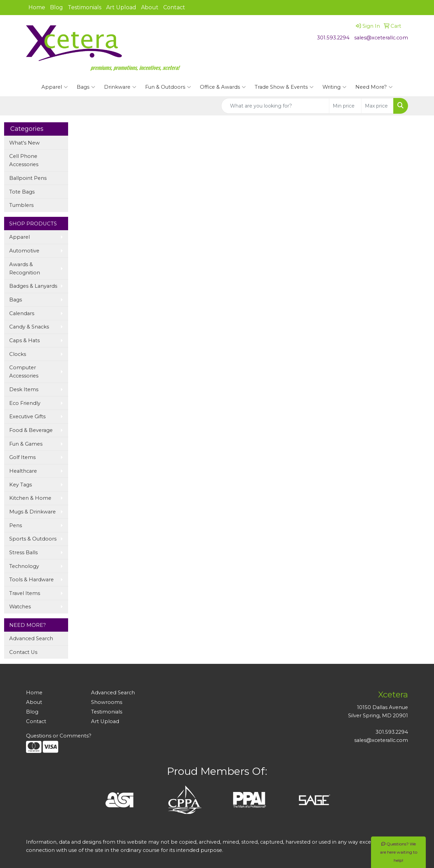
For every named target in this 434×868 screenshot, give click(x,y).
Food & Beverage (31, 430)
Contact (174, 7)
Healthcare (23, 471)
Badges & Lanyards (33, 286)
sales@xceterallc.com (381, 38)
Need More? (374, 87)
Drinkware (120, 87)
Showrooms (107, 702)
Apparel (55, 87)
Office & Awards (223, 87)
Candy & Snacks (29, 327)
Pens (16, 525)
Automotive (24, 251)
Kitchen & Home (30, 498)
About (150, 7)
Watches (20, 607)
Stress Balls (23, 553)
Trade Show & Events (284, 87)
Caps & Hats (24, 340)
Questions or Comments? (59, 736)
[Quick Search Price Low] (345, 106)
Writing (334, 87)
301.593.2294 (333, 38)
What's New (24, 143)
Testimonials (85, 7)
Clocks (18, 354)
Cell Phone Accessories (24, 160)
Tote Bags (22, 192)
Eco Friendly (25, 403)
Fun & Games (26, 444)
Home (37, 7)
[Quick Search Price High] (377, 106)
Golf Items (22, 457)
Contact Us (23, 652)
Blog (56, 7)
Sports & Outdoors (33, 539)
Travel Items (25, 593)
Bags (86, 87)
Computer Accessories (24, 372)
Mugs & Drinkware (33, 512)
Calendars (22, 313)
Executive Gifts (27, 417)
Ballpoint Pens (28, 178)
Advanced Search (31, 638)
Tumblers (21, 205)
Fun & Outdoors (168, 87)
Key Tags (21, 485)
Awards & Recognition (25, 269)
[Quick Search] (275, 106)
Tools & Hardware (31, 580)
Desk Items (24, 389)
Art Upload (121, 7)
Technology (24, 566)
